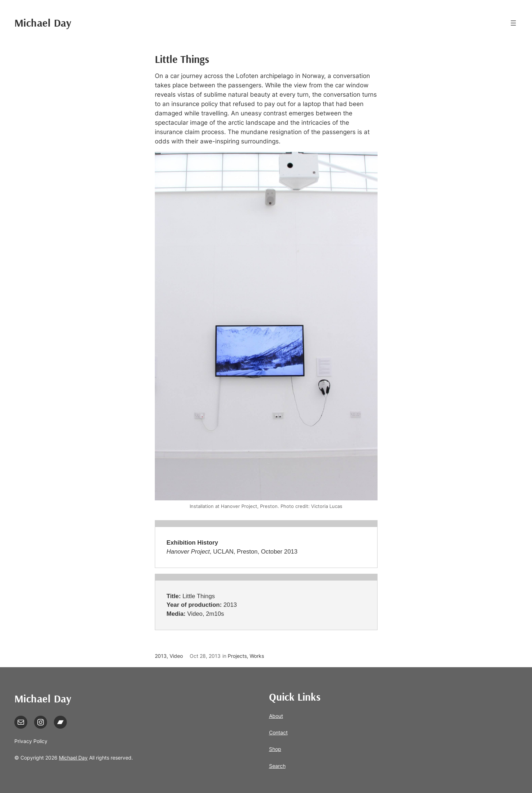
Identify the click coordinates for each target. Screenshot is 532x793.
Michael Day (43, 23)
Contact (278, 732)
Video (176, 656)
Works (257, 656)
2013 (161, 656)
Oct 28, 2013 (205, 656)
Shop (275, 749)
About (276, 716)
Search (277, 766)
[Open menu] (513, 23)
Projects (237, 656)
